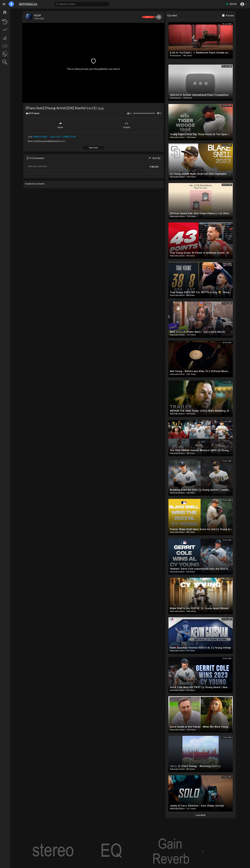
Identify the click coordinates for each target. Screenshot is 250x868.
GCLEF (53, 15)
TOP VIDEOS (13, 16)
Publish (168, 165)
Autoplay (244, 16)
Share (74, 124)
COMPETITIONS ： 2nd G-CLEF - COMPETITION (68, 135)
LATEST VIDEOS (15, 22)
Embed (140, 124)
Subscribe (157, 17)
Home (10, 11)
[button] (243, 4)
